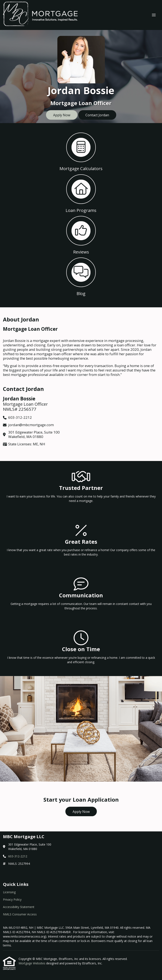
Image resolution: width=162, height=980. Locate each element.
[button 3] (81, 235)
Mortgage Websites (32, 963)
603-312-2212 (18, 856)
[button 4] (81, 276)
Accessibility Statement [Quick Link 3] (19, 907)
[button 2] (81, 193)
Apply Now (62, 115)
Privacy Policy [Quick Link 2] (12, 899)
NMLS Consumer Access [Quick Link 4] (20, 914)
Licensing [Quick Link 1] (9, 892)
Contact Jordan (97, 115)
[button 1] (81, 151)
